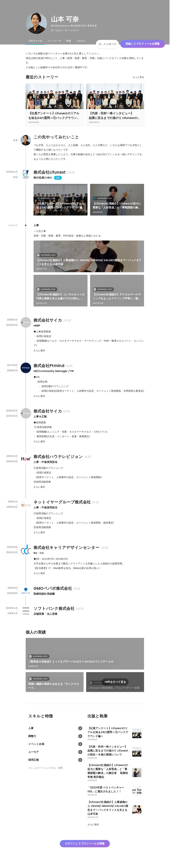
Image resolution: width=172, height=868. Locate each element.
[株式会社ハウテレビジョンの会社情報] (26, 459)
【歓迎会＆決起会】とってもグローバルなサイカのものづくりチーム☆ (71, 662)
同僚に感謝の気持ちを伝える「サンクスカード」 (54, 686)
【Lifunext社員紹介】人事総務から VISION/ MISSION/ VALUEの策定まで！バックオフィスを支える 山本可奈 (89, 262)
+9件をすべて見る (115, 682)
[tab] (35, 41)
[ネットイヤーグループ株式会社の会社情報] (26, 504)
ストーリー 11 (54, 41)
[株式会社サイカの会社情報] (26, 322)
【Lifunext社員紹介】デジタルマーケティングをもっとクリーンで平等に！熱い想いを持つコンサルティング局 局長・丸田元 (117, 297)
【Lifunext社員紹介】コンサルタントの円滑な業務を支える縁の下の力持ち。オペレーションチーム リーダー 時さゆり (60, 297)
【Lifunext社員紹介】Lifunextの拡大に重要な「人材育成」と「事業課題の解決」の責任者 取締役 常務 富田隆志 (117, 206)
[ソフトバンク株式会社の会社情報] (26, 611)
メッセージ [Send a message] (107, 44)
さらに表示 (39, 351)
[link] (61, 200)
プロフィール (35, 41)
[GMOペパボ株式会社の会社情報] (26, 591)
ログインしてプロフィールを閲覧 (85, 844)
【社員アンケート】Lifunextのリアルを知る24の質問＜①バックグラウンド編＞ (60, 206)
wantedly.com (47, 198)
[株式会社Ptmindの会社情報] (26, 368)
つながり (81, 41)
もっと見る (138, 77)
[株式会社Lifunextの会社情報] (26, 174)
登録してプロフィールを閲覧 (143, 44)
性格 (69, 41)
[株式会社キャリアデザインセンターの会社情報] (26, 550)
